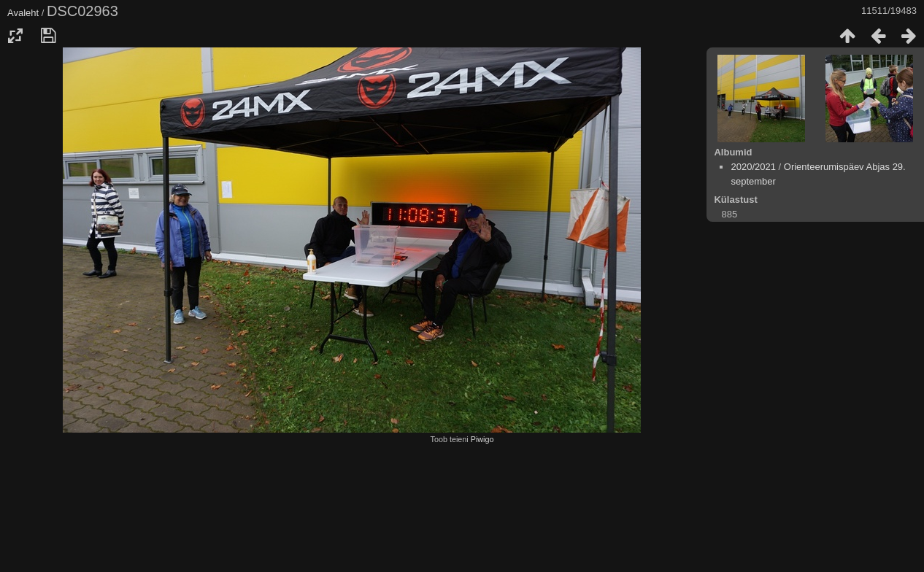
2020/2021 (753, 167)
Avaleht (23, 13)
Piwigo (482, 439)
